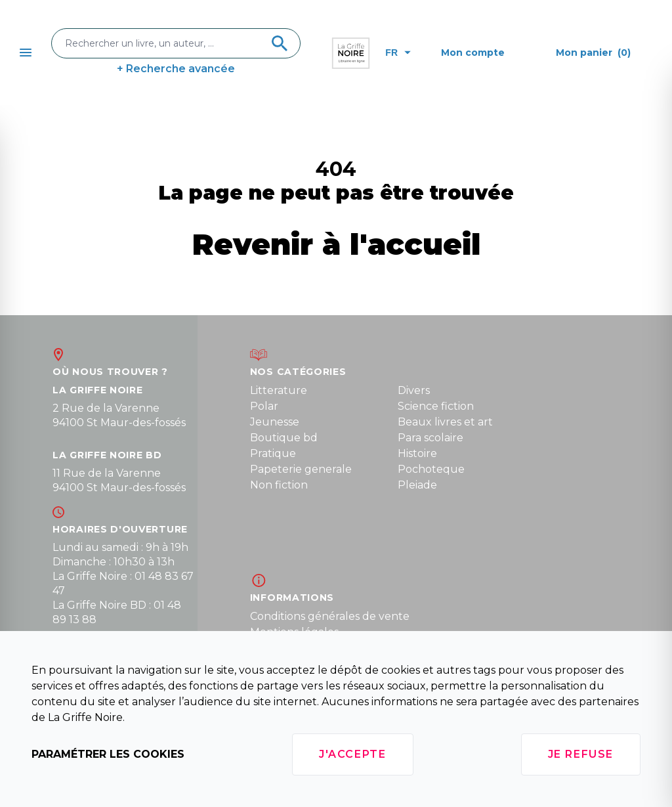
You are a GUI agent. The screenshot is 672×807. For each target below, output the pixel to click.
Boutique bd (284, 438)
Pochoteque (431, 469)
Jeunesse (275, 422)
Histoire (417, 453)
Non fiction (279, 485)
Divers (414, 390)
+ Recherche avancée (176, 69)
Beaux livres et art (445, 422)
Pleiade (417, 485)
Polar (264, 406)
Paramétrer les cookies (108, 754)
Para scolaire (430, 438)
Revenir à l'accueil (336, 244)
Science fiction (436, 406)
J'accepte (352, 754)
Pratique (273, 453)
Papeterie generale (301, 469)
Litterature (279, 390)
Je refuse (581, 754)
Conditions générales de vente (330, 616)
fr (398, 53)
